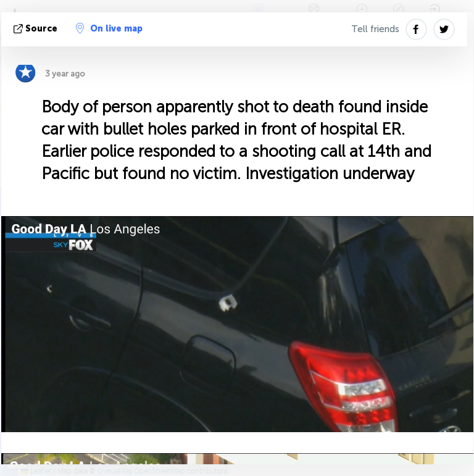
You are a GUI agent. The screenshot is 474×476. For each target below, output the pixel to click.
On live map (109, 28)
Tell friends (375, 29)
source (37, 29)
